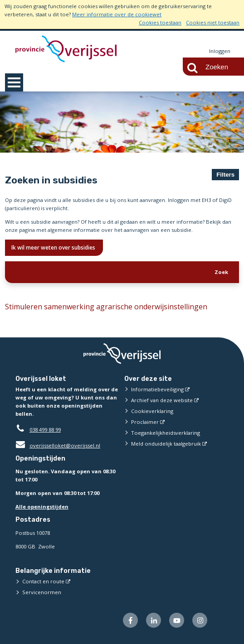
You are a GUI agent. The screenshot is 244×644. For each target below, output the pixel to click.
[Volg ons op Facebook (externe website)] (130, 620)
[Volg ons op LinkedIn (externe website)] (154, 620)
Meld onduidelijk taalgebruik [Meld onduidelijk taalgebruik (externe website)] (166, 444)
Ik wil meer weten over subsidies (54, 248)
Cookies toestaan (160, 22)
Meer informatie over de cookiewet (117, 14)
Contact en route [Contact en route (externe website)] (43, 581)
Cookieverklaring (152, 411)
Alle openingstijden (42, 507)
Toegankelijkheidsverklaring (166, 433)
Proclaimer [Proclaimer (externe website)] (145, 422)
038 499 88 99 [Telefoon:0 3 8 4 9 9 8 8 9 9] (45, 430)
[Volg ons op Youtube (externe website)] (177, 620)
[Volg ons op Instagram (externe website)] (200, 620)
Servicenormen (42, 592)
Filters (225, 175)
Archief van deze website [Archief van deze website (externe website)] (162, 400)
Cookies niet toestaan (213, 22)
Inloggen (220, 51)
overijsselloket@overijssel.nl (58, 445)
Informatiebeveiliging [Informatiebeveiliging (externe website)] (157, 389)
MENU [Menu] (14, 82)
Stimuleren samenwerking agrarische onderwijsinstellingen (106, 307)
